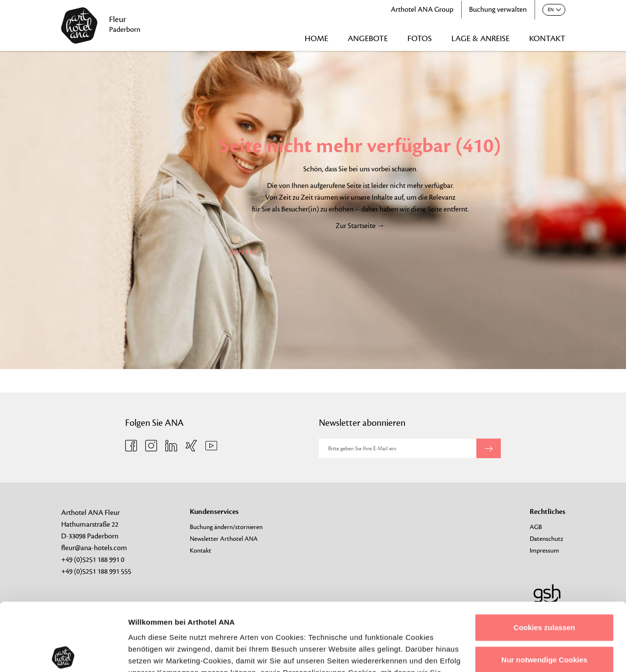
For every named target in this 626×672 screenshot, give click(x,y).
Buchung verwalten (498, 10)
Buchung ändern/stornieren (226, 527)
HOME (316, 39)
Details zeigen (153, 653)
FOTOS (420, 39)
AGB (536, 527)
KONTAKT (547, 39)
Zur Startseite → (360, 226)
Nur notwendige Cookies (544, 589)
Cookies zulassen (544, 557)
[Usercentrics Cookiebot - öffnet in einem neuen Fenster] (63, 653)
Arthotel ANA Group (422, 10)
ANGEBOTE (368, 39)
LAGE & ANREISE (481, 39)
